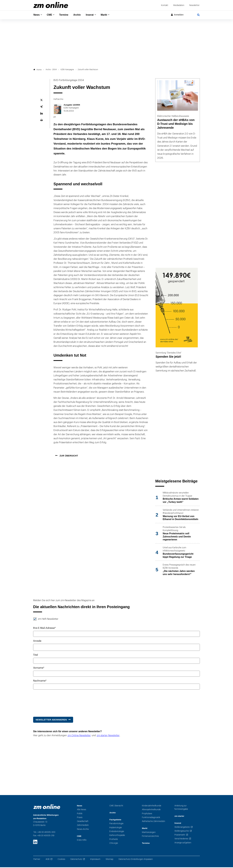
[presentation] (56, 702)
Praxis (80, 818)
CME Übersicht (116, 806)
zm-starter (179, 817)
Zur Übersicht (68, 457)
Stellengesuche (182, 832)
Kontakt (165, 5)
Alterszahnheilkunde (151, 810)
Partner (37, 860)
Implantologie (116, 828)
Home (38, 70)
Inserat (93, 15)
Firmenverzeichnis (150, 837)
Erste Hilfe (82, 841)
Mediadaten (179, 5)
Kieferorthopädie (117, 836)
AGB (48, 860)
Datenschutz (76, 860)
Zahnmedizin (83, 826)
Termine (66, 15)
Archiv (80, 15)
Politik (80, 814)
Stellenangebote (182, 828)
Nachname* (40, 682)
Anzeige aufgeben (183, 843)
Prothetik (114, 840)
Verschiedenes (181, 840)
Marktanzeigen (149, 833)
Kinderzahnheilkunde (152, 806)
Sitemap (109, 860)
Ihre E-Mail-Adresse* (44, 629)
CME (50, 15)
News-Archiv (83, 830)
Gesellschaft (83, 822)
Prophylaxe (147, 814)
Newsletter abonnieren (51, 720)
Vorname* (39, 669)
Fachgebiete (115, 821)
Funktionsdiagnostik (151, 818)
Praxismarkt (180, 836)
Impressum (95, 860)
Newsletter (194, 5)
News (37, 15)
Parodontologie (116, 824)
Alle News (82, 810)
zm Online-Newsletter (79, 736)
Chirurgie (114, 844)
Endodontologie (117, 832)
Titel (36, 656)
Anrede (37, 642)
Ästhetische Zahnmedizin (154, 822)
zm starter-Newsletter (108, 736)
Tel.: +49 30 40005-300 (44, 833)
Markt (108, 15)
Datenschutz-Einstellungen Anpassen (136, 860)
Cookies (61, 860)
